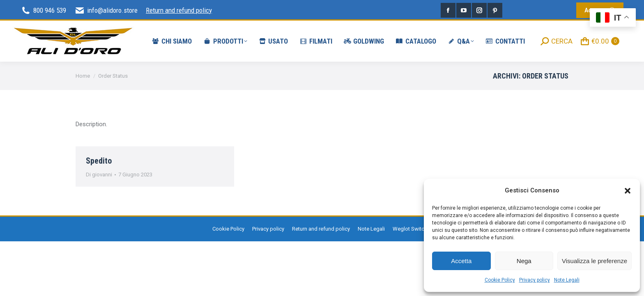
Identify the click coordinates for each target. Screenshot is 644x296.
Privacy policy (535, 280)
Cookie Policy (500, 280)
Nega (524, 261)
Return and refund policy (179, 10)
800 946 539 (43, 10)
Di (99, 175)
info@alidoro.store (106, 10)
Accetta (461, 261)
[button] (628, 191)
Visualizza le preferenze (595, 261)
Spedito (99, 161)
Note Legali (567, 280)
